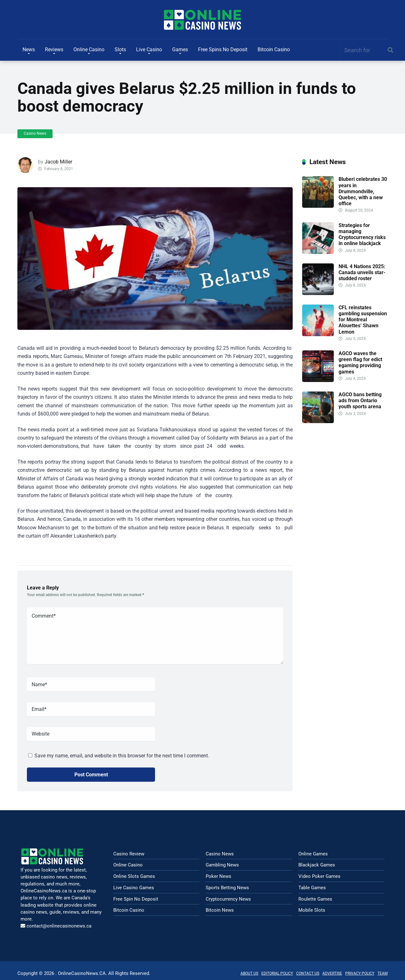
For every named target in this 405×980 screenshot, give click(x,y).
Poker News (218, 876)
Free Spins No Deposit (223, 49)
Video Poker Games (319, 876)
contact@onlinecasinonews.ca (59, 926)
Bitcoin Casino (274, 49)
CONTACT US (308, 973)
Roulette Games (315, 899)
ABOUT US (249, 973)
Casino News (35, 133)
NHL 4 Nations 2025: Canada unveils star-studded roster (362, 272)
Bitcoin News (220, 910)
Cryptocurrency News (228, 899)
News (29, 49)
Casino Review (129, 854)
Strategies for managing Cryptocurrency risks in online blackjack (362, 234)
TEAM (383, 973)
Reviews (54, 49)
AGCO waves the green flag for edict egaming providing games (360, 363)
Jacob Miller (58, 162)
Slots (120, 49)
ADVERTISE (332, 973)
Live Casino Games (134, 888)
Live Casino (149, 49)
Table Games (312, 888)
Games (180, 49)
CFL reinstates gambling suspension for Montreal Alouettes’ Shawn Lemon (363, 320)
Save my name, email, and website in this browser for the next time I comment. (122, 756)
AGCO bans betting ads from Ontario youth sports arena (360, 401)
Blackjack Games (317, 865)
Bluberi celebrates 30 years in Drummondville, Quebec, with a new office (363, 191)
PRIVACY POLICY (360, 973)
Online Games (313, 854)
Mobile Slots (312, 910)
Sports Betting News (227, 888)
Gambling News (222, 865)
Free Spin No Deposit (136, 899)
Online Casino (89, 49)
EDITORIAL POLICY (277, 973)
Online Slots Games (134, 876)
